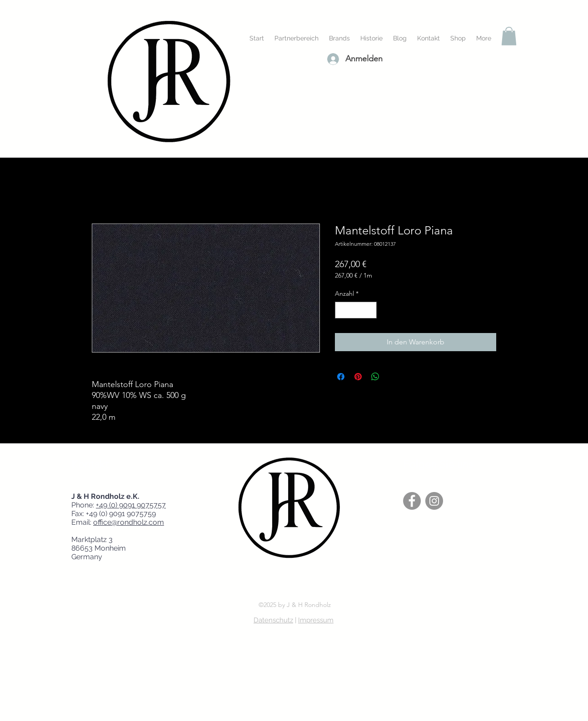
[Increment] (370, 310)
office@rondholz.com (129, 522)
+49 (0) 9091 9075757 (131, 505)
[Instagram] (434, 501)
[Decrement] (342, 310)
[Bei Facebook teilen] (341, 377)
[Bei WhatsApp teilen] (375, 377)
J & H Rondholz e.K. (108, 496)
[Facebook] (412, 501)
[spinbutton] (356, 310)
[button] (509, 36)
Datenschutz (273, 620)
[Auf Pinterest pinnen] (358, 377)
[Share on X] (393, 377)
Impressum (316, 620)
